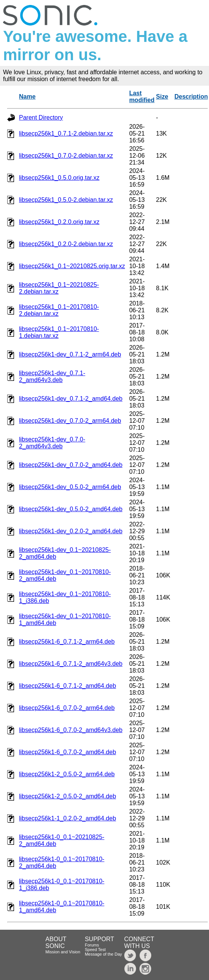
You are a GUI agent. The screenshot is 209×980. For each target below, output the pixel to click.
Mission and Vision (63, 952)
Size (162, 97)
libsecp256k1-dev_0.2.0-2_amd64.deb (71, 531)
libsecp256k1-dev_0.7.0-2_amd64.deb (71, 465)
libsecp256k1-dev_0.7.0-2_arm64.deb (70, 421)
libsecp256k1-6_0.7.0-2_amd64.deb (67, 752)
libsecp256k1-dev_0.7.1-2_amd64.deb (71, 399)
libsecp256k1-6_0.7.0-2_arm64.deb (67, 708)
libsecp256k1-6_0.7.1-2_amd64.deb (67, 686)
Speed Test (95, 950)
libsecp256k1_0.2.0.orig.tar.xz (59, 222)
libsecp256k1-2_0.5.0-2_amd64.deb (67, 796)
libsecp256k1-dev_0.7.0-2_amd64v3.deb (52, 443)
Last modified (142, 97)
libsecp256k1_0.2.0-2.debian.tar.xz (66, 244)
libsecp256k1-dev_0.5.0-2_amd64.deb (71, 509)
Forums (92, 945)
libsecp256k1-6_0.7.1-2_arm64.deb (67, 642)
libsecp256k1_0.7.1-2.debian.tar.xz (66, 133)
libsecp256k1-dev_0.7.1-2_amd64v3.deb (52, 376)
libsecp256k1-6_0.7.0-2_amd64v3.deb (71, 730)
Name (27, 97)
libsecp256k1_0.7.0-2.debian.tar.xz (66, 156)
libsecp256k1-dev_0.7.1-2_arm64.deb (70, 354)
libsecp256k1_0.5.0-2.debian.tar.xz (66, 200)
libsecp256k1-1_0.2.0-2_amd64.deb (67, 818)
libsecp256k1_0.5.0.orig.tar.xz (59, 178)
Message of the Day (103, 954)
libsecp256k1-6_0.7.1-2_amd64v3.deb (71, 664)
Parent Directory (41, 118)
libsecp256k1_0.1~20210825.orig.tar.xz (72, 266)
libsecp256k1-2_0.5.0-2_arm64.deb (67, 774)
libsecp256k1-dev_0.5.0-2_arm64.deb (70, 487)
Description (191, 97)
